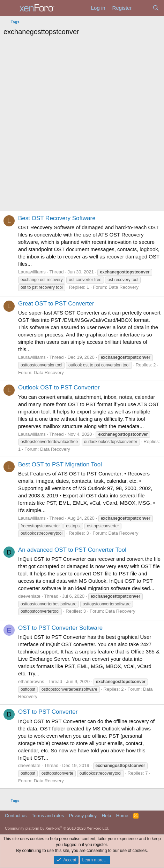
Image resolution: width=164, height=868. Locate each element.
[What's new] (142, 8)
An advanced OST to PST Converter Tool (72, 550)
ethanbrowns (31, 681)
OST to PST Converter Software (60, 628)
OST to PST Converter (48, 712)
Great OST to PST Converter (56, 304)
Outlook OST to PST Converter (59, 387)
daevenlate (29, 596)
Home (122, 816)
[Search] (156, 8)
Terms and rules (48, 816)
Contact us (16, 816)
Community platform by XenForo (57, 828)
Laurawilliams (32, 272)
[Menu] (10, 8)
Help (107, 816)
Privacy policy (83, 816)
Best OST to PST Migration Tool (60, 464)
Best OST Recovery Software (57, 218)
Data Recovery (124, 287)
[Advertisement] (82, 125)
